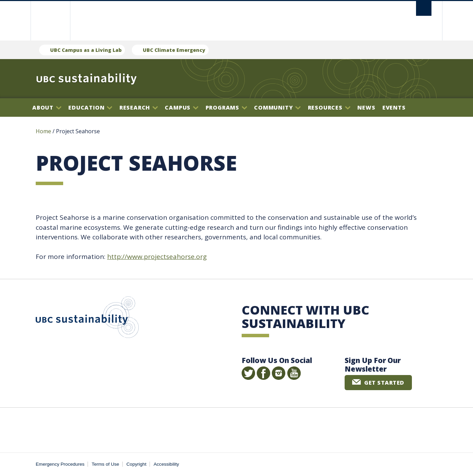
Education (90, 107)
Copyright (136, 464)
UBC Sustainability (87, 319)
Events (394, 107)
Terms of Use (105, 464)
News (366, 107)
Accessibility (166, 464)
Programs (226, 107)
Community (277, 107)
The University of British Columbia (50, 21)
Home (43, 131)
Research (139, 107)
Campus (182, 107)
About (47, 107)
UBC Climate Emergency (174, 50)
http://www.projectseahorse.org (157, 257)
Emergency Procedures (60, 464)
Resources (329, 107)
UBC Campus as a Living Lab (86, 50)
